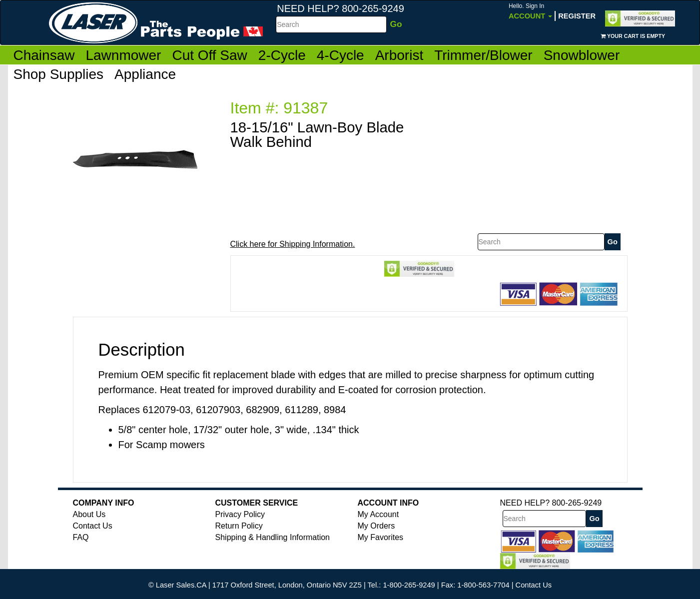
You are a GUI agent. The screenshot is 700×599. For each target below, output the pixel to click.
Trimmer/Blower (483, 55)
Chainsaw (44, 55)
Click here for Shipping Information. (293, 244)
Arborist (399, 55)
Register (577, 16)
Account (530, 11)
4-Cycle (341, 55)
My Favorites (381, 537)
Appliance (145, 74)
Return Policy (239, 526)
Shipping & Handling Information (273, 537)
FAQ (81, 537)
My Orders (376, 526)
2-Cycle (282, 55)
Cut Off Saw (209, 55)
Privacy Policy (240, 514)
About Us (89, 514)
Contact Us (93, 526)
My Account (378, 514)
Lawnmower (123, 55)
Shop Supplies (59, 74)
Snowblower (582, 55)
